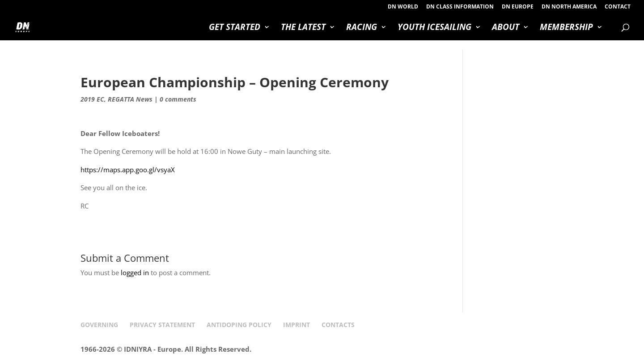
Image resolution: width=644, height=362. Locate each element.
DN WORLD (403, 7)
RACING (362, 28)
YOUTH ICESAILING (434, 28)
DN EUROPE (518, 7)
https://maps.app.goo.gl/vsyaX (128, 170)
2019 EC (92, 99)
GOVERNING (99, 325)
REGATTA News (130, 99)
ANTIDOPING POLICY (239, 325)
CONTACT (618, 7)
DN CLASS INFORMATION (460, 7)
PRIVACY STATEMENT (162, 325)
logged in (135, 273)
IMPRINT (297, 325)
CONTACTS (338, 325)
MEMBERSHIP (566, 28)
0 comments (178, 99)
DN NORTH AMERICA (569, 7)
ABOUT (506, 28)
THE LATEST (303, 28)
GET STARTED (235, 28)
